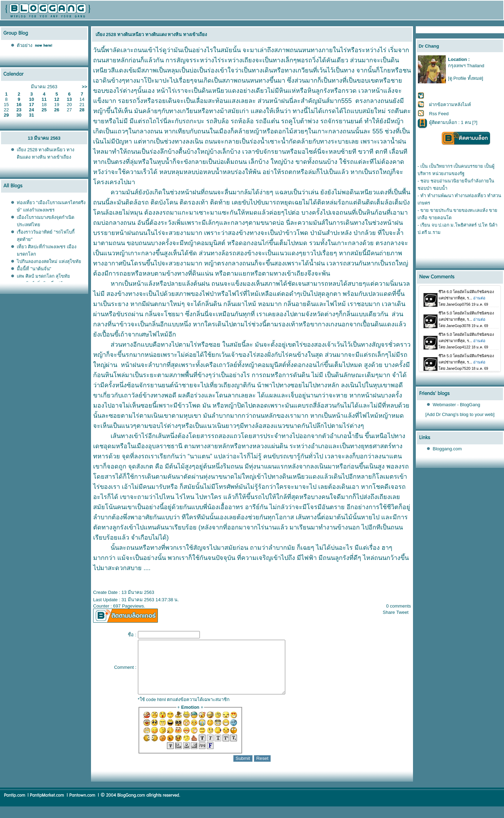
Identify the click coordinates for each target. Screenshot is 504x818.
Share (389, 612)
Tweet (402, 612)
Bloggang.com (447, 449)
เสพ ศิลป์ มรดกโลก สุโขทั (43, 276)
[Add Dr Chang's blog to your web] (460, 414)
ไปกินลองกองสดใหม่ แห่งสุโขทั (49, 261)
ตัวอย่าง (24, 45)
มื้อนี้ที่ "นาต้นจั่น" (34, 269)
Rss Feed (439, 114)
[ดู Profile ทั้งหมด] (465, 78)
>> (85, 87)
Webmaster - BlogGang (456, 405)
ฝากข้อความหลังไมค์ (450, 105)
